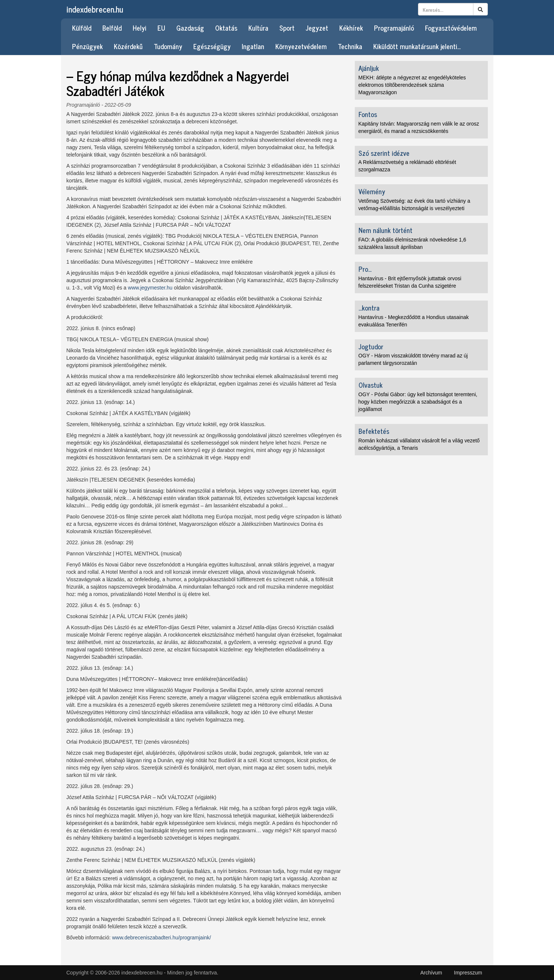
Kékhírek (351, 28)
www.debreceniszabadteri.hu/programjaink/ (162, 938)
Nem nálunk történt (385, 230)
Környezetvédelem (301, 46)
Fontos (368, 114)
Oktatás (226, 28)
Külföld (82, 28)
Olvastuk (371, 385)
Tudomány (168, 46)
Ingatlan (253, 46)
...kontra (369, 308)
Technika (350, 46)
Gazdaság (190, 28)
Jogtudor (371, 346)
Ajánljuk (369, 68)
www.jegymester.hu (150, 288)
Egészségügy (212, 46)
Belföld (112, 28)
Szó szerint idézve (384, 153)
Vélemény (372, 191)
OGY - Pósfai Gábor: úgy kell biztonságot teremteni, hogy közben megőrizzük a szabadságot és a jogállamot (418, 402)
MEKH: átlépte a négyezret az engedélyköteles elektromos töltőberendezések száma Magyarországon (412, 85)
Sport (287, 28)
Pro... (365, 269)
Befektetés (374, 431)
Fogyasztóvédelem (451, 28)
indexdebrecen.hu (95, 9)
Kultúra (258, 28)
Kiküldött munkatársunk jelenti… (417, 46)
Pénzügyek (87, 46)
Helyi (140, 28)
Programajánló (394, 28)
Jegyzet (317, 28)
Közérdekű (128, 46)
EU (161, 28)
